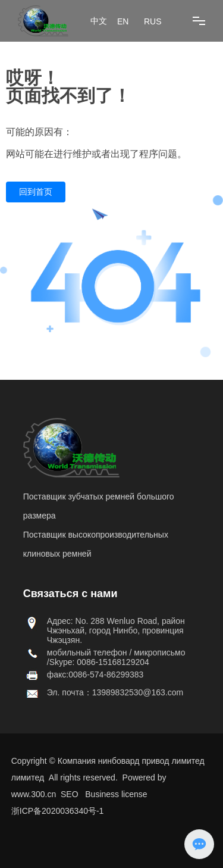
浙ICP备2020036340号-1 (58, 811)
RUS (153, 21)
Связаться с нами (70, 594)
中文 (99, 21)
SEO (70, 794)
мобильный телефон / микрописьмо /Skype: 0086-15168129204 (116, 657)
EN (123, 21)
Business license (116, 794)
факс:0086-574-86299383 (95, 675)
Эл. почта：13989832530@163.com (115, 692)
